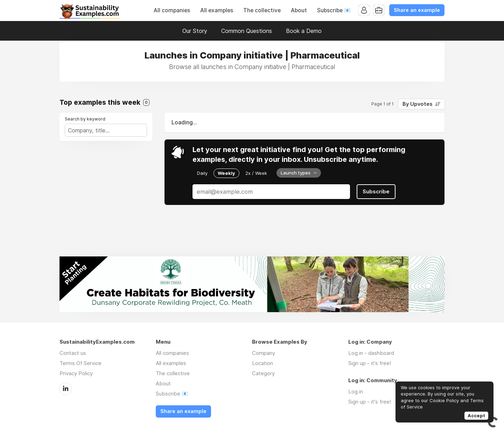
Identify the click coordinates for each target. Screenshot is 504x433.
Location (262, 363)
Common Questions (247, 31)
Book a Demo (304, 31)
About (299, 10)
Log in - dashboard (371, 353)
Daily (202, 173)
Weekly (226, 173)
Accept (476, 415)
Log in (356, 391)
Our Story (195, 31)
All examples (217, 10)
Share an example (417, 10)
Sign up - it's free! (370, 363)
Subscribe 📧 (334, 10)
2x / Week (256, 173)
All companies (172, 10)
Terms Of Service (80, 363)
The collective (262, 10)
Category (263, 373)
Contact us (73, 353)
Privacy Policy (76, 373)
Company (264, 353)
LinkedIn (65, 389)
